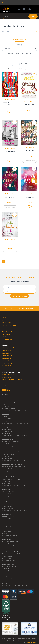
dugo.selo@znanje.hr (9, 558)
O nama (4, 317)
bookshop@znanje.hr (9, 408)
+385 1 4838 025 (8, 556)
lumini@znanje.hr (8, 471)
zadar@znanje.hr (8, 483)
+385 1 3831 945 (7, 581)
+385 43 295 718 (7, 350)
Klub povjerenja (7, 331)
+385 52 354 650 (7, 363)
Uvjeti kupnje (6, 334)
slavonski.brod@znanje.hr (11, 446)
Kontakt (4, 320)
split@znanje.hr (8, 458)
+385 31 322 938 (8, 531)
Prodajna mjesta (7, 323)
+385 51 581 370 (7, 494)
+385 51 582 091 (7, 356)
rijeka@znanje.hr (8, 433)
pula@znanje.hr (8, 421)
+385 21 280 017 (8, 569)
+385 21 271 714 (7, 456)
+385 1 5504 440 (7, 353)
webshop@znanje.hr (8, 348)
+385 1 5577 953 (7, 366)
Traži (33, 16)
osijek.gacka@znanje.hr (10, 533)
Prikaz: (19, 60)
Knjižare (4, 3)
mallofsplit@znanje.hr (10, 571)
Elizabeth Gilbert (10, 99)
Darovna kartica (7, 339)
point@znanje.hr (8, 583)
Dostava (4, 336)
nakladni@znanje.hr (8, 375)
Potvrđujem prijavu (19, 296)
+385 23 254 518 (7, 358)
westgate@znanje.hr (9, 521)
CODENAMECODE (32, 643)
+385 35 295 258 (7, 361)
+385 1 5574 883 (8, 506)
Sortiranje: (20, 45)
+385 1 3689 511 (7, 377)
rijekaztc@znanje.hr (9, 496)
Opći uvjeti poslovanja (9, 325)
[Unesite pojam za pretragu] (20, 16)
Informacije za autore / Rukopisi (12, 380)
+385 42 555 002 (8, 469)
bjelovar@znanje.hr (9, 546)
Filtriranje (19, 40)
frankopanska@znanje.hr (10, 508)
